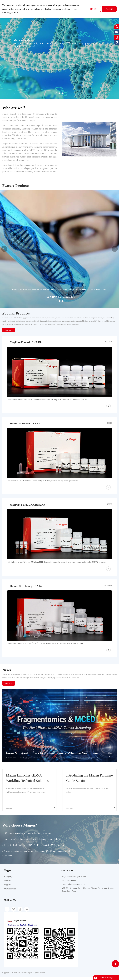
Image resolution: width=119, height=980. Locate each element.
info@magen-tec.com (76, 887)
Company (8, 880)
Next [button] (115, 249)
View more (9, 330)
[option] (59, 54)
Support (7, 888)
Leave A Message (106, 978)
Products (8, 884)
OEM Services (10, 892)
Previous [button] (4, 249)
